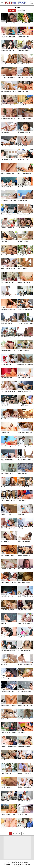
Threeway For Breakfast (24, 214)
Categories (14, 862)
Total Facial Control (6, 323)
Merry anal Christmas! (7, 282)
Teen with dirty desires (24, 173)
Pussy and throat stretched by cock (25, 119)
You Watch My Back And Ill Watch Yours (9, 746)
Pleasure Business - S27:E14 (9, 23)
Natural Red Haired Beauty (25, 23)
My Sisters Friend (23, 200)
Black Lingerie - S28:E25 (25, 391)
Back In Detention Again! (8, 692)
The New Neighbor (6, 678)
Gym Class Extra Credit (7, 555)
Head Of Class (22, 296)
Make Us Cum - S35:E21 (8, 255)
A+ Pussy (20, 528)
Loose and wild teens (24, 105)
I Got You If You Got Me (24, 228)
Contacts (21, 862)
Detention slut (5, 801)
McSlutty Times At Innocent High (25, 610)
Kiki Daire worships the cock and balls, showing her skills (9, 78)
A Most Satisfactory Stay (8, 50)
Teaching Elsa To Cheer (24, 255)
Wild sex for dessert (7, 828)
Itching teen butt (22, 473)
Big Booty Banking (23, 146)
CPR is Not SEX (5, 623)
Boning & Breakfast (23, 405)
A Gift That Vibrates (6, 159)
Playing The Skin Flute (24, 132)
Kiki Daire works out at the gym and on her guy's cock (25, 582)
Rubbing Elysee (22, 269)
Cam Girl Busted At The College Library (9, 501)
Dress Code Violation (7, 460)
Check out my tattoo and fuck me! (9, 105)
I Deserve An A (22, 501)
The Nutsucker (5, 132)
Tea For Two (4, 664)
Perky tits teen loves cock (8, 310)
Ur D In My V (21, 187)
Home (8, 862)
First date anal (22, 732)
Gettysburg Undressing (24, 692)
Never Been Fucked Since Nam (9, 214)
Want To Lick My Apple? (24, 801)
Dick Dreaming (5, 541)
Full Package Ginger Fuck (8, 200)
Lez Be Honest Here (6, 296)
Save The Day (5, 241)
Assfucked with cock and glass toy (25, 364)
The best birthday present (8, 446)
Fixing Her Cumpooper (24, 637)
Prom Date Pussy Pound (8, 337)
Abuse (26, 862)
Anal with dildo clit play (7, 473)
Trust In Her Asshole (7, 596)
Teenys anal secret (6, 378)
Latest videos (21, 11)
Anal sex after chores (24, 282)
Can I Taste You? (6, 719)
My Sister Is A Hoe (6, 419)
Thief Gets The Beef (23, 64)
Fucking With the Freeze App (25, 596)
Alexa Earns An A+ (23, 159)
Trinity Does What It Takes (8, 582)
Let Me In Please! (22, 678)
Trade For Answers (23, 350)
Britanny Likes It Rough (24, 555)
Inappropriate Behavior (24, 746)
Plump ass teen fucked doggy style (9, 814)
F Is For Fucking (5, 146)
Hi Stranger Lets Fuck (24, 541)
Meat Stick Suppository (24, 446)
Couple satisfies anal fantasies (9, 705)
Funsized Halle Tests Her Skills (25, 623)
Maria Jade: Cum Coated (25, 78)
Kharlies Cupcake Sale (24, 787)
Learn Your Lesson (23, 760)
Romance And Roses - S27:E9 (25, 664)
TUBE (9, 3)
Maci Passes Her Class (8, 487)
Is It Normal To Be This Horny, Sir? (25, 310)
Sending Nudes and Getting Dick (9, 569)
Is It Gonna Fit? (22, 514)
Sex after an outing (23, 91)
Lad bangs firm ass (23, 37)
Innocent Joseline (6, 364)
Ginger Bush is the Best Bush (9, 91)
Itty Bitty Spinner (22, 814)
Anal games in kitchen (7, 173)
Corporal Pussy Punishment (9, 528)
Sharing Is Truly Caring (24, 773)
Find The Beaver (5, 760)
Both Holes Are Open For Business (25, 460)
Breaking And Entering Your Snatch (9, 391)
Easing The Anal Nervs (7, 228)
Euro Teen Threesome (24, 651)
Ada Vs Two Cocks (23, 241)
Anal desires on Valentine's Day (9, 37)
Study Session (5, 405)
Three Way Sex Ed (6, 187)
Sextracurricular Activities (8, 732)
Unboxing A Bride (6, 514)
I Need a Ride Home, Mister (9, 269)
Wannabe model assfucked (9, 119)
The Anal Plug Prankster (8, 350)
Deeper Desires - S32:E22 (8, 64)
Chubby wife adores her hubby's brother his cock (25, 569)
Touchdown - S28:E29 (24, 50)
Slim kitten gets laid (6, 787)
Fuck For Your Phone (7, 637)
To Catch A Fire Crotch (7, 610)
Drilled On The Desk (23, 487)
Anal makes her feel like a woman (25, 719)
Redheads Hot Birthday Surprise (25, 828)
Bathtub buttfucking (6, 432)
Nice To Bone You (23, 419)
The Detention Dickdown (8, 651)
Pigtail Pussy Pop (6, 773)
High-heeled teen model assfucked (25, 337)
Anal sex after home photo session (25, 705)
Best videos (12, 11)
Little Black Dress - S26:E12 (25, 323)
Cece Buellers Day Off (24, 378)
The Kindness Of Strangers (25, 432)
